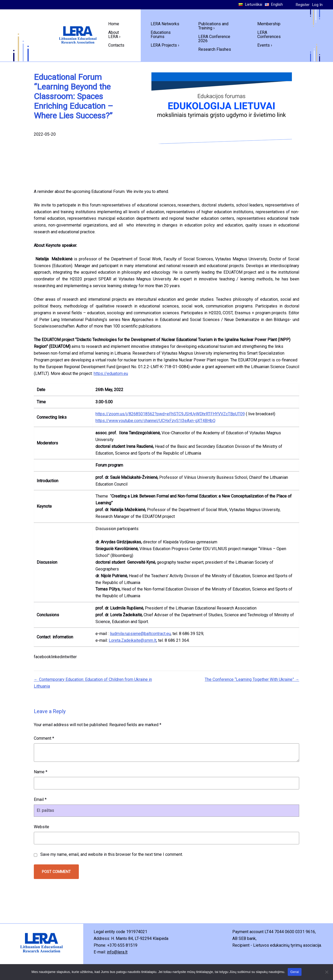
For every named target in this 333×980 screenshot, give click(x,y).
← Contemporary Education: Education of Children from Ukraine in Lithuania (93, 683)
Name (41, 772)
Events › (265, 45)
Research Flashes (215, 49)
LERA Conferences (269, 34)
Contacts (116, 45)
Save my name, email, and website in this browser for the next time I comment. (112, 854)
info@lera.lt (117, 952)
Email (40, 799)
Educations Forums (161, 34)
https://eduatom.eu (111, 373)
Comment (44, 738)
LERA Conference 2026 (214, 39)
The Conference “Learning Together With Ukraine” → (252, 679)
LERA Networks (165, 24)
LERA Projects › (165, 45)
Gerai (295, 972)
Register (303, 5)
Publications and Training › (213, 26)
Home (114, 24)
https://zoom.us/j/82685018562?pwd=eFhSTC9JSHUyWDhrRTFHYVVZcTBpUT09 (170, 414)
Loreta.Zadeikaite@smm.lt (133, 640)
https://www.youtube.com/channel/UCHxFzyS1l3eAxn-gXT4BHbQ (155, 421)
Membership (269, 24)
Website (41, 827)
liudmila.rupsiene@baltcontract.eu (140, 634)
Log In (317, 5)
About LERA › (114, 34)
